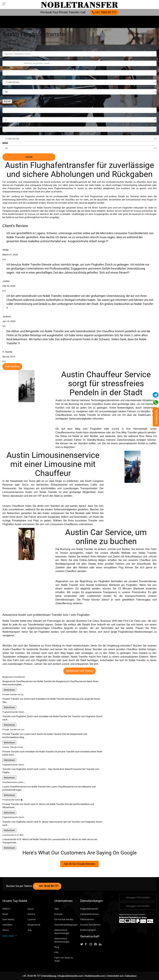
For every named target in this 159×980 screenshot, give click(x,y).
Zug (30, 930)
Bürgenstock (34, 925)
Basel (5, 914)
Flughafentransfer (89, 909)
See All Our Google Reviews (79, 864)
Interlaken (7, 925)
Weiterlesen (9, 690)
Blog (57, 947)
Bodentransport (88, 930)
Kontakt (58, 914)
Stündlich (13, 44)
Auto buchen (12, 366)
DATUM (6, 68)
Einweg (12, 41)
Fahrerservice (87, 919)
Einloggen (138, 898)
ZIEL (5, 58)
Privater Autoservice (90, 925)
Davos (31, 909)
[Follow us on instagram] (92, 944)
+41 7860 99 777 (104, 12)
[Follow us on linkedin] (101, 944)
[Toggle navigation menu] (5, 4)
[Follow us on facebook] (87, 944)
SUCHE (7, 101)
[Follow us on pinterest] (96, 944)
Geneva (31, 914)
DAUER (6, 115)
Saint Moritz (8, 919)
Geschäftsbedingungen (66, 925)
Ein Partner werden (64, 919)
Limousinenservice (89, 914)
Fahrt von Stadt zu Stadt (64, 959)
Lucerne (32, 919)
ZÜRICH (6, 909)
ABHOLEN (8, 49)
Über (57, 909)
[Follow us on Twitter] (82, 944)
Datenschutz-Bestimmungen (62, 932)
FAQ (56, 952)
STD (4, 77)
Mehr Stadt (10, 936)
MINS (5, 87)
